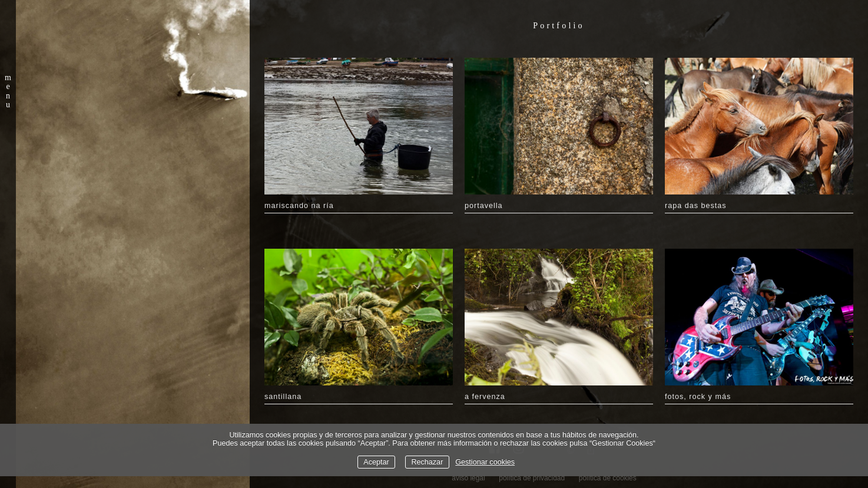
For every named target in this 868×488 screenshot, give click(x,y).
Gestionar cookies (485, 462)
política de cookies (608, 478)
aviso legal (468, 478)
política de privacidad (532, 478)
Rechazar (427, 462)
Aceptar (376, 462)
